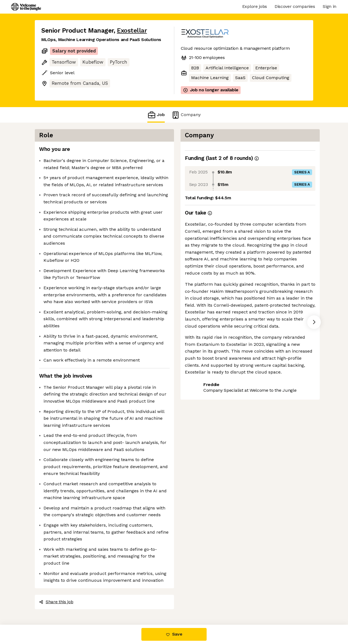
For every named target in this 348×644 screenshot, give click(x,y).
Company (186, 115)
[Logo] (26, 7)
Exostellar (132, 31)
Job (156, 115)
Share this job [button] (56, 602)
